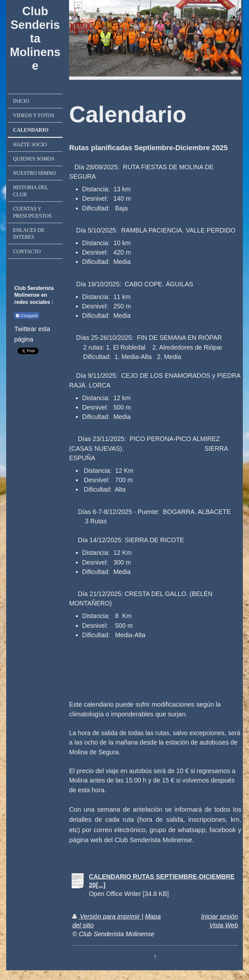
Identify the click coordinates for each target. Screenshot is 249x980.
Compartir (27, 316)
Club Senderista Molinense (35, 38)
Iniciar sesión (219, 916)
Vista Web (224, 925)
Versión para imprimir (107, 916)
